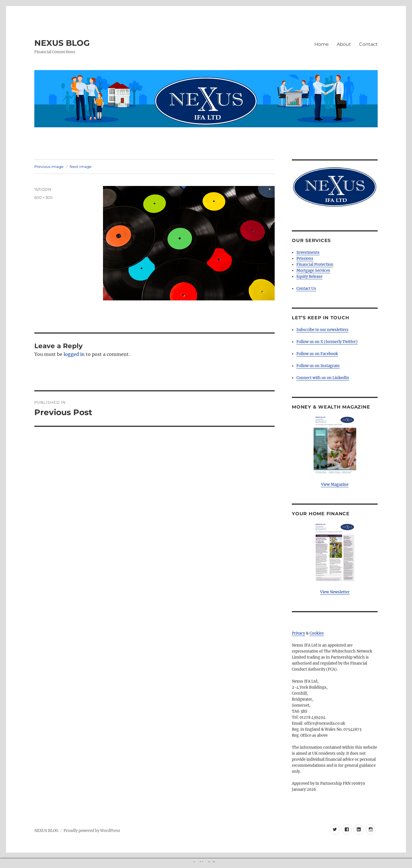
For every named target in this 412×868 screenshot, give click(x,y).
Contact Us (306, 289)
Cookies (317, 633)
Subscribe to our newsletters (322, 330)
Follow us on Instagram (318, 366)
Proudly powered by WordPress (92, 831)
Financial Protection (315, 264)
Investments (308, 252)
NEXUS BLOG (62, 43)
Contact (368, 44)
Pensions (305, 258)
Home (322, 44)
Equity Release (309, 277)
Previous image (49, 167)
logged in (74, 354)
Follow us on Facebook (317, 354)
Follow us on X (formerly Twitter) (327, 342)
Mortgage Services (313, 270)
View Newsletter (335, 592)
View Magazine (335, 484)
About (344, 44)
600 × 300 (43, 197)
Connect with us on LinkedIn (323, 378)
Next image (81, 167)
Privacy (298, 633)
